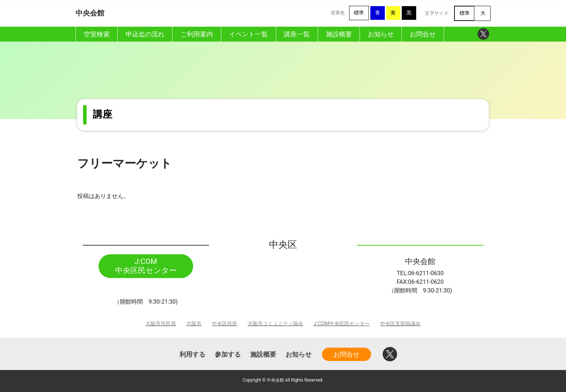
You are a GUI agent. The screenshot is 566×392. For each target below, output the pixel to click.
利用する (192, 354)
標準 (359, 13)
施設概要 (263, 354)
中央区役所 (225, 324)
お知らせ (299, 354)
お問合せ (347, 354)
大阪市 (194, 324)
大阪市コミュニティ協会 (275, 324)
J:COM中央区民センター (342, 324)
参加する (228, 354)
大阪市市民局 (161, 324)
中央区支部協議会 (400, 324)
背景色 (338, 13)
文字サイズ (437, 13)
